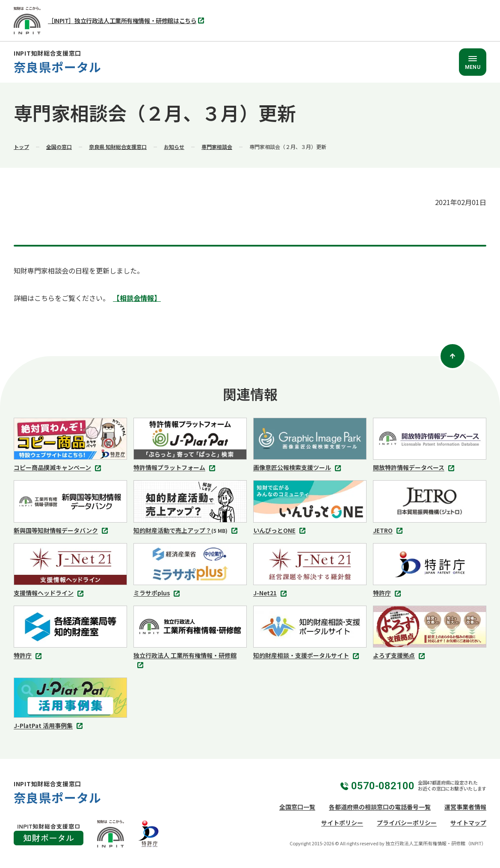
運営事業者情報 (465, 807)
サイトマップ (468, 823)
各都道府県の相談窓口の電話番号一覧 (380, 807)
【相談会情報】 (137, 298)
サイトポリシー (342, 823)
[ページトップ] (453, 356)
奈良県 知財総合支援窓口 (118, 147)
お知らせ (174, 147)
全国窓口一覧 (297, 807)
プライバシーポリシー (407, 823)
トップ (21, 147)
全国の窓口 (59, 147)
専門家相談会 (217, 147)
